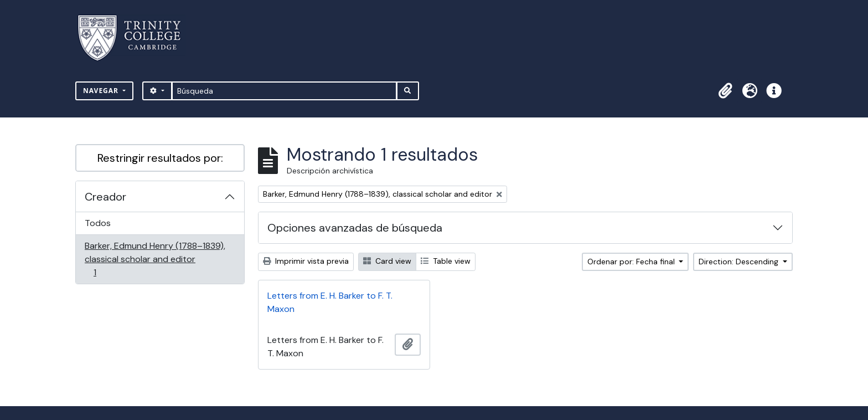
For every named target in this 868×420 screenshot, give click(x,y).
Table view (446, 261)
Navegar (102, 91)
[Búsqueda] (284, 91)
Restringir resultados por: (160, 158)
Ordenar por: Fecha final (632, 262)
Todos (98, 223)
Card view (387, 261)
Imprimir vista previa (306, 261)
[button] (725, 91)
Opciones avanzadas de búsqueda (355, 228)
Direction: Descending (740, 262)
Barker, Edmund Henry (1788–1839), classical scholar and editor (155, 259)
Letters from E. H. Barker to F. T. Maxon (330, 302)
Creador (105, 197)
